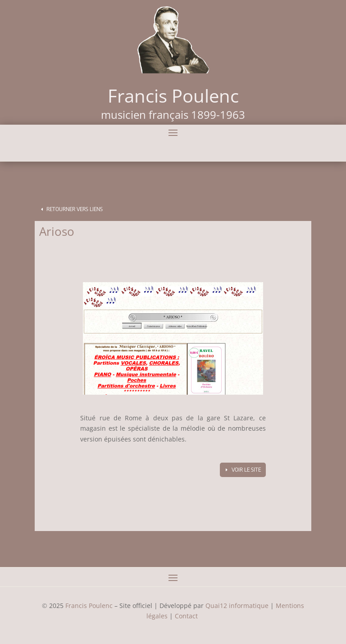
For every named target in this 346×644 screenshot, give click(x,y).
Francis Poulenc (89, 606)
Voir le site (246, 470)
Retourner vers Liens (75, 209)
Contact (187, 616)
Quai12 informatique (237, 606)
